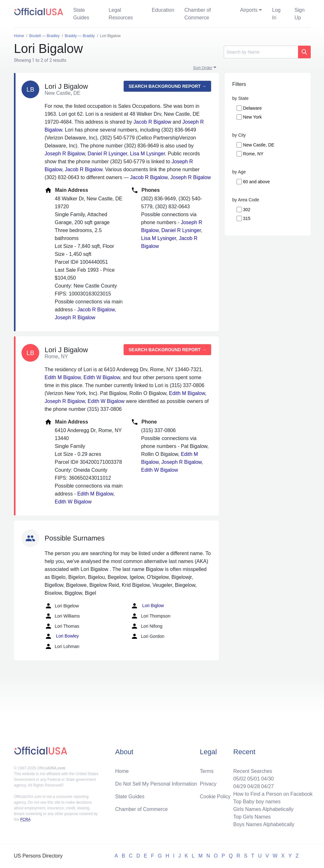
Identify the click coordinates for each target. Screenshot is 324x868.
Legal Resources (121, 14)
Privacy (208, 784)
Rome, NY (253, 154)
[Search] (261, 52)
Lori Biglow (147, 606)
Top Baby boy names (257, 802)
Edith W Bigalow (102, 377)
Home (122, 771)
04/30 (267, 779)
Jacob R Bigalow (152, 122)
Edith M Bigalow (63, 377)
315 (247, 218)
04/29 (240, 786)
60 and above (256, 182)
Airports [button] (249, 10)
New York (252, 117)
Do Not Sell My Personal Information (156, 784)
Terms (207, 771)
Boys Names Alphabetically (264, 824)
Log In (276, 14)
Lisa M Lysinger (148, 154)
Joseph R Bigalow (65, 154)
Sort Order (203, 68)
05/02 (240, 779)
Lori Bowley (62, 636)
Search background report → (167, 86)
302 (247, 210)
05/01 (253, 779)
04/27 (267, 786)
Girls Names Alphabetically (263, 809)
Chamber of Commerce (198, 14)
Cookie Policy (215, 797)
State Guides (81, 14)
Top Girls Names (252, 817)
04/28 (253, 786)
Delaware (252, 108)
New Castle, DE (259, 145)
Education (163, 10)
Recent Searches (253, 771)
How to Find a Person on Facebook (273, 794)
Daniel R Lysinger (107, 154)
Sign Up (300, 14)
